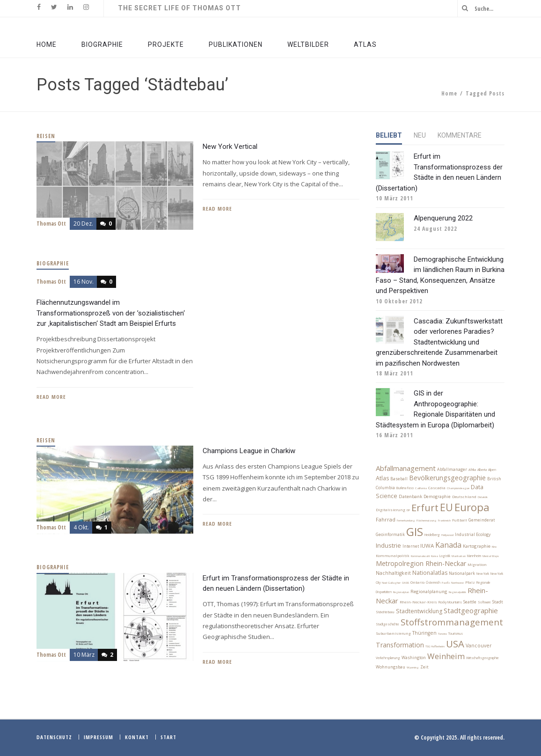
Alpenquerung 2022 (443, 218)
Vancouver (479, 646)
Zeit (424, 667)
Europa (472, 507)
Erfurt (425, 507)
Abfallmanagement (406, 468)
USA (455, 644)
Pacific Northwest (453, 583)
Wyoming (413, 668)
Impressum (99, 737)
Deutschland (464, 497)
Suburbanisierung (393, 633)
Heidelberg (432, 535)
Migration (477, 565)
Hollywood (447, 535)
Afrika (472, 470)
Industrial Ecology (473, 535)
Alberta (482, 470)
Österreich (433, 583)
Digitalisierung (391, 510)
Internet (411, 546)
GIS (415, 532)
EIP (408, 510)
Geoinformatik (390, 535)
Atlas (382, 478)
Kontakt (137, 737)
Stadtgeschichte (387, 624)
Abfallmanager (452, 470)
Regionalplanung (429, 591)
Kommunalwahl (420, 556)
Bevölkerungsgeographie (447, 478)
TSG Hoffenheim (435, 646)
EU (446, 507)
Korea (435, 556)
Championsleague (458, 488)
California (421, 488)
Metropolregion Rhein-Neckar (421, 563)
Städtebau (385, 612)
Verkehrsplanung (388, 658)
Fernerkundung (406, 521)
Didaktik (483, 497)
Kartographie (477, 546)
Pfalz (470, 582)
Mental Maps (491, 556)
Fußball (460, 520)
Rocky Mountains (450, 602)
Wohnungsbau (391, 667)
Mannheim (474, 556)
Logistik (445, 556)
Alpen (492, 470)
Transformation (400, 645)
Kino (494, 547)
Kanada (448, 545)
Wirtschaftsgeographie (483, 658)
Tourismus (456, 634)
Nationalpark (462, 573)
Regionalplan (401, 592)
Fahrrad (386, 519)
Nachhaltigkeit (393, 573)
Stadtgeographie (471, 610)
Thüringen (424, 633)
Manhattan (459, 556)
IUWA (427, 546)
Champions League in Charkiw (249, 451)
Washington (414, 658)
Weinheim (446, 656)
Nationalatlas (430, 573)
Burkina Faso (405, 488)
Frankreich (444, 521)
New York (483, 574)
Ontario (417, 582)
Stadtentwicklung (419, 611)
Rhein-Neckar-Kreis (418, 602)
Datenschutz (54, 737)
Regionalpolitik (457, 592)
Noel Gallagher (391, 583)
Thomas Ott (51, 224)
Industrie (388, 545)
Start (168, 737)
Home (449, 93)
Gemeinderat (482, 520)
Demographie (437, 497)
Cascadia (437, 488)
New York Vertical (230, 147)
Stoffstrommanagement (452, 622)
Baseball (399, 479)
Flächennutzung (427, 521)
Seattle (470, 602)
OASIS (406, 583)
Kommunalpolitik (393, 556)
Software (484, 602)
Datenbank (410, 496)
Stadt (498, 602)
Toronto (442, 634)
